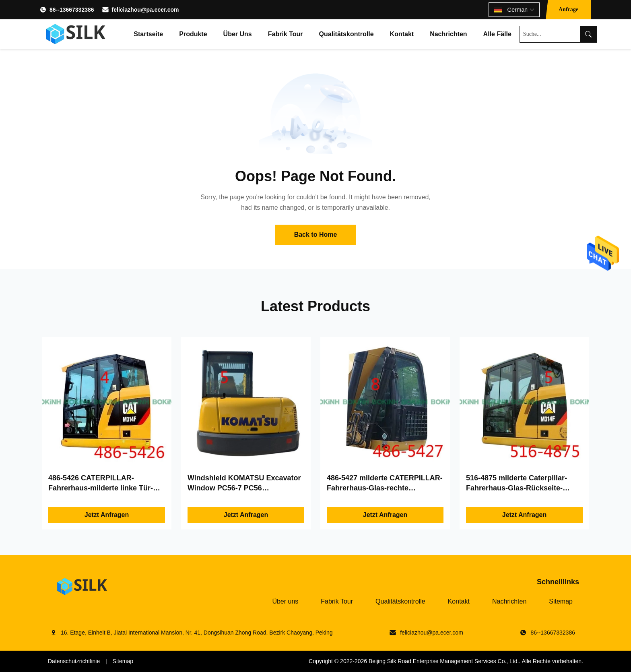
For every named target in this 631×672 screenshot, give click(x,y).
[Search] (588, 34)
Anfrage (568, 9)
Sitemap (561, 601)
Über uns (238, 34)
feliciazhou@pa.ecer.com (145, 10)
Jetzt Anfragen (107, 515)
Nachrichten (448, 34)
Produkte (193, 34)
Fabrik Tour (286, 34)
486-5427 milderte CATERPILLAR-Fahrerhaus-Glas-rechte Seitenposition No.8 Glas (385, 488)
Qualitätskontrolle (346, 34)
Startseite (148, 34)
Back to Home (316, 235)
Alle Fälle (497, 34)
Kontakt (402, 34)
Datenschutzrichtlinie (74, 661)
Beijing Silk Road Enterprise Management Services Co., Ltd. (444, 661)
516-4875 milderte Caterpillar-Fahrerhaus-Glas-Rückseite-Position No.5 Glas (517, 488)
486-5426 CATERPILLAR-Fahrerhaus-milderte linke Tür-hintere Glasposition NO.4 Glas (102, 488)
